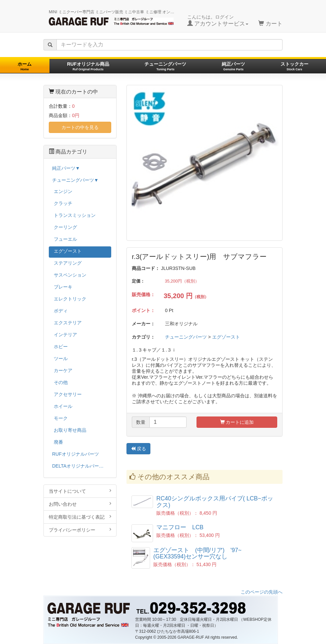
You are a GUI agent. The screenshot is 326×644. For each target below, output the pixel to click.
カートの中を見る (80, 127)
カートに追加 (237, 422)
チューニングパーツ (165, 66)
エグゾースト (226, 337)
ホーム (25, 66)
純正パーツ (233, 66)
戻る (138, 449)
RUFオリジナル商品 (88, 66)
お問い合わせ (80, 504)
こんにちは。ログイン (218, 21)
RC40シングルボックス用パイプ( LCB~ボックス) (215, 502)
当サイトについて (80, 491)
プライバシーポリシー (80, 530)
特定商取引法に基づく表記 (80, 517)
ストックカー (294, 66)
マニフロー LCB (180, 527)
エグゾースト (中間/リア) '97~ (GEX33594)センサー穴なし (201, 553)
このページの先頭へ (262, 592)
